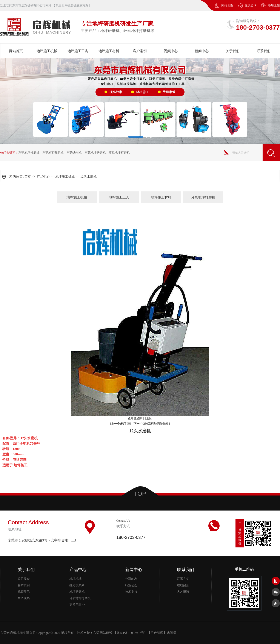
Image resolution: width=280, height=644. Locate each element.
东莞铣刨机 (74, 153)
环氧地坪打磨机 (119, 153)
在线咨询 (251, 5)
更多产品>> (77, 605)
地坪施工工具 (78, 51)
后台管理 (157, 633)
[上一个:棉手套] (121, 424)
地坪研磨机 (77, 592)
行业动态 (131, 585)
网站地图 (227, 5)
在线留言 (183, 585)
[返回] (149, 418)
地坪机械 (75, 579)
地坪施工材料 (109, 51)
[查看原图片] (135, 418)
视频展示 (24, 592)
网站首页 (16, 51)
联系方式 (183, 579)
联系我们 (264, 51)
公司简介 (24, 579)
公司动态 (131, 579)
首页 (28, 177)
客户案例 (140, 51)
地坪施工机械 (47, 51)
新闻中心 (202, 51)
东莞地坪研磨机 (95, 153)
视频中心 (171, 51)
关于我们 (233, 51)
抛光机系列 (77, 585)
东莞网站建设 (103, 633)
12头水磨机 (88, 177)
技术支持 (131, 592)
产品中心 (43, 177)
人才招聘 (183, 592)
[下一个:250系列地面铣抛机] (151, 424)
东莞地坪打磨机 (29, 153)
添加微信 (271, 7)
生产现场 (24, 598)
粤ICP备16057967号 (130, 633)
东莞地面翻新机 (53, 153)
